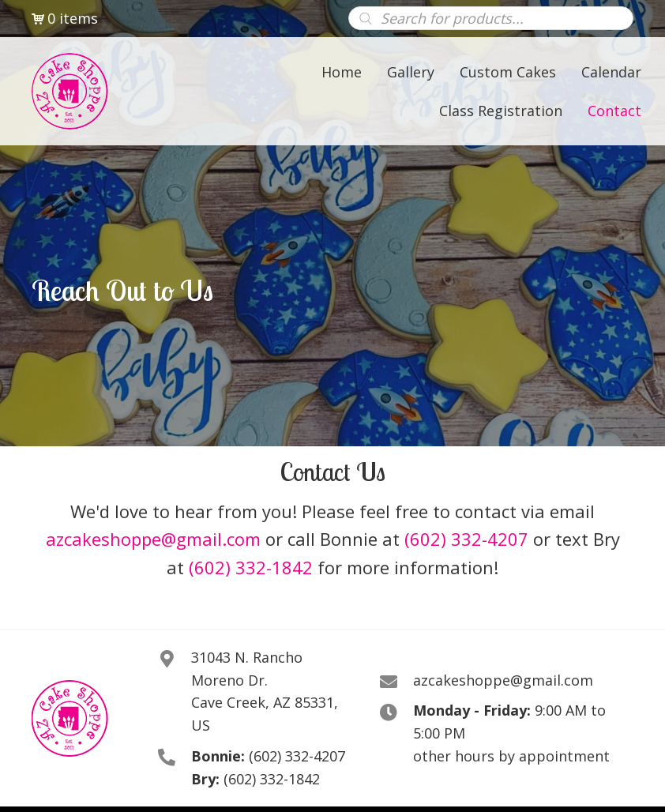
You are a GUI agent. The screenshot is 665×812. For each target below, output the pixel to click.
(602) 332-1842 (251, 567)
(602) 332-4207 (466, 539)
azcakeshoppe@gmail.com (153, 539)
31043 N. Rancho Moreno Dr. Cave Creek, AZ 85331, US (265, 691)
